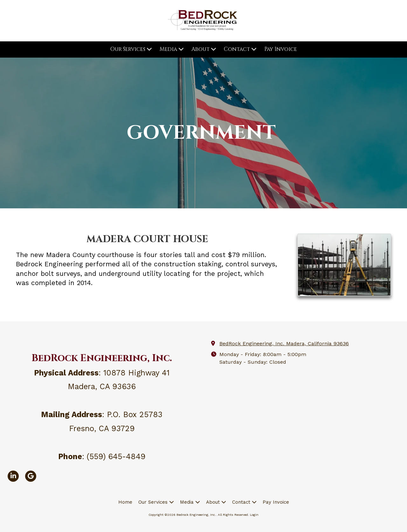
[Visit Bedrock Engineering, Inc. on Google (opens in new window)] (31, 476)
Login (254, 515)
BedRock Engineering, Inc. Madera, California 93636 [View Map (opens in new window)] (284, 343)
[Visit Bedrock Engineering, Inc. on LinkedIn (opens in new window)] (13, 476)
